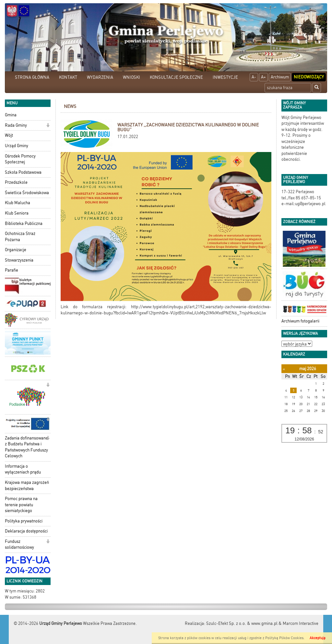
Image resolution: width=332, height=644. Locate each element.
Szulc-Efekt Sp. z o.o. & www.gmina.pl (242, 623)
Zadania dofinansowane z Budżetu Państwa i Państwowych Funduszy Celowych (26, 447)
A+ (263, 77)
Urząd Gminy (17, 146)
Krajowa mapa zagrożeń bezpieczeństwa (27, 486)
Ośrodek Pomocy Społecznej (20, 159)
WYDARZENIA (100, 77)
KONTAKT (68, 77)
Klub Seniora (17, 213)
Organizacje (16, 250)
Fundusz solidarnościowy (19, 544)
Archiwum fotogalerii (300, 321)
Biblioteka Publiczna (24, 223)
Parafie (12, 270)
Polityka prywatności (24, 521)
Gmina (11, 115)
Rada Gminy (16, 125)
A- (254, 77)
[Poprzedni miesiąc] (284, 369)
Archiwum (280, 77)
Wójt (9, 135)
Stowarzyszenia (19, 260)
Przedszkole (16, 182)
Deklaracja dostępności (26, 531)
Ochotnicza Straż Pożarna (20, 237)
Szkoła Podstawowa (23, 172)
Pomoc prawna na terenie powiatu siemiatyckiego (21, 505)
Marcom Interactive (301, 623)
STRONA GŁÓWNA (32, 77)
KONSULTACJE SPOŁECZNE (176, 77)
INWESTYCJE (225, 77)
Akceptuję (318, 638)
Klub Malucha (18, 203)
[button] (48, 126)
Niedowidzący (309, 77)
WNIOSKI (131, 77)
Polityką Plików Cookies (284, 638)
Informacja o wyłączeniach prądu (23, 469)
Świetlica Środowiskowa (27, 193)
